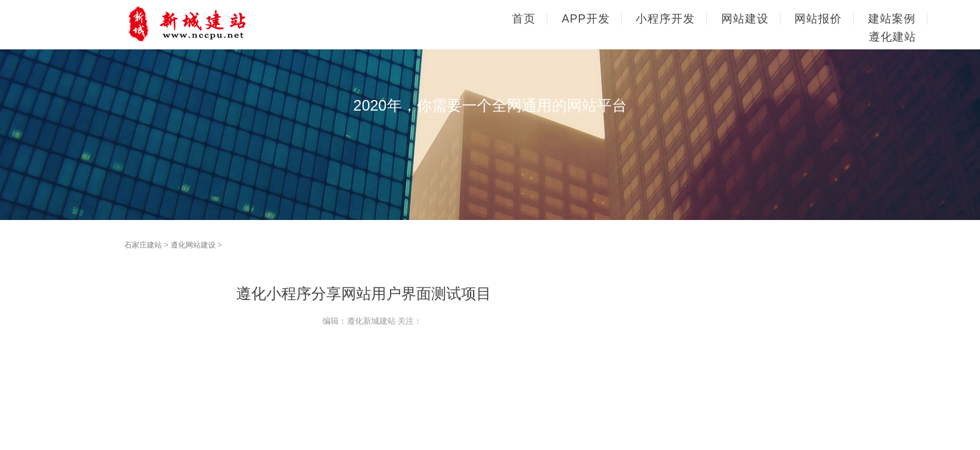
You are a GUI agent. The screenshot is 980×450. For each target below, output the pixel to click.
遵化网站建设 (193, 245)
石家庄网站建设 (209, 24)
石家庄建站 (143, 245)
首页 (524, 19)
